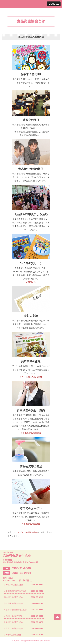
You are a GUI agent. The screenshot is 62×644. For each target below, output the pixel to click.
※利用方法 (31, 282)
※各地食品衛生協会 (31, 524)
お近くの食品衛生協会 (28, 532)
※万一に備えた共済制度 (31, 377)
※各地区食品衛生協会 (31, 433)
